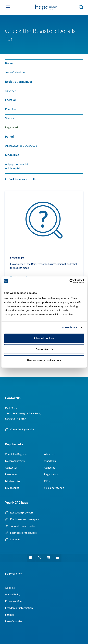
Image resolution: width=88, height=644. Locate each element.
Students (15, 539)
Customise (44, 349)
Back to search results (22, 179)
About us (49, 454)
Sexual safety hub (54, 488)
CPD (47, 481)
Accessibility (13, 594)
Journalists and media (23, 526)
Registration (51, 474)
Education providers (22, 512)
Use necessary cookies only (44, 360)
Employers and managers (25, 519)
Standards (50, 461)
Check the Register (16, 454)
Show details (70, 327)
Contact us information (23, 429)
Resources (11, 474)
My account (12, 488)
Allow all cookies (44, 338)
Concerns (50, 467)
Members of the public (23, 533)
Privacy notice (13, 601)
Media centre (13, 481)
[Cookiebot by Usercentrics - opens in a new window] (69, 281)
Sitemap (10, 614)
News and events (15, 461)
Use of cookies (14, 621)
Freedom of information (19, 608)
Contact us (11, 467)
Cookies (10, 588)
